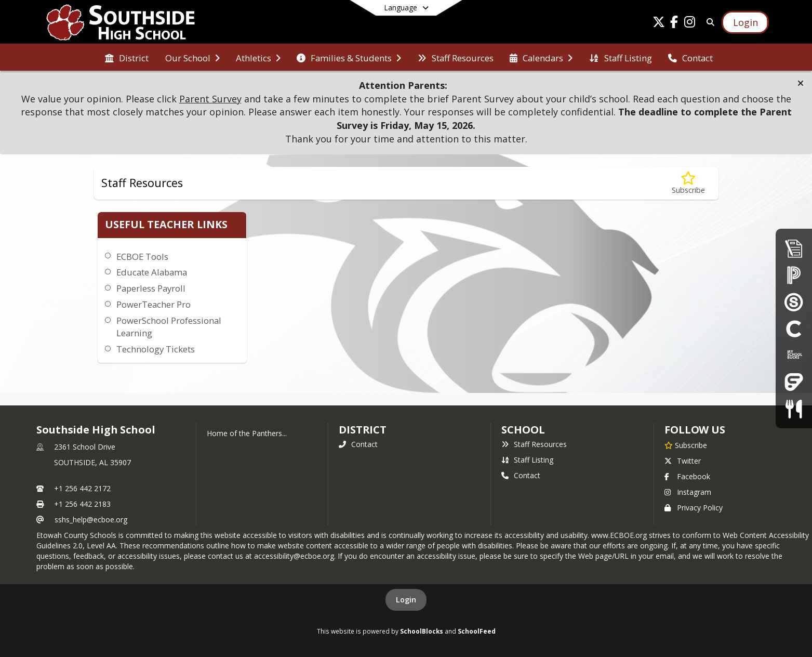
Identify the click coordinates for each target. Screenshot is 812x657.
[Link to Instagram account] (690, 24)
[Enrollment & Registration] (794, 248)
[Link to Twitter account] (659, 24)
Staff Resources (534, 444)
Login (406, 600)
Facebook (687, 476)
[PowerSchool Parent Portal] (794, 275)
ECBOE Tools (142, 257)
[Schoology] (794, 302)
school (523, 430)
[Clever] (794, 328)
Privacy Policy (694, 508)
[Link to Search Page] (709, 22)
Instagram (688, 492)
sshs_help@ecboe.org (91, 520)
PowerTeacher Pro (154, 304)
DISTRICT (363, 430)
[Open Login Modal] (745, 22)
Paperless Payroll (151, 288)
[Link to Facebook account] (674, 24)
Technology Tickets (156, 349)
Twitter (683, 461)
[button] (801, 83)
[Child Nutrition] (794, 409)
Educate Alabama (152, 272)
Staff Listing (527, 460)
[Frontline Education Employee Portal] (794, 382)
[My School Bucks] (794, 355)
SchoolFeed (477, 631)
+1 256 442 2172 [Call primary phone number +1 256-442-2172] (82, 488)
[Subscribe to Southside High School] (686, 445)
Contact (358, 444)
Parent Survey (210, 99)
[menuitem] (127, 57)
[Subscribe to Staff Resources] (688, 183)
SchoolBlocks (422, 631)
